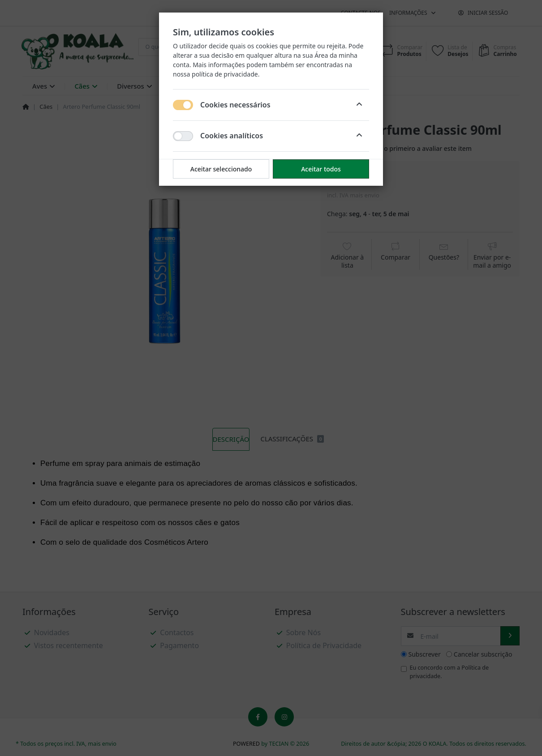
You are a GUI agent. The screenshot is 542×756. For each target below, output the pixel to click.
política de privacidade (225, 74)
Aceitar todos (321, 169)
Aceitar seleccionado (221, 169)
